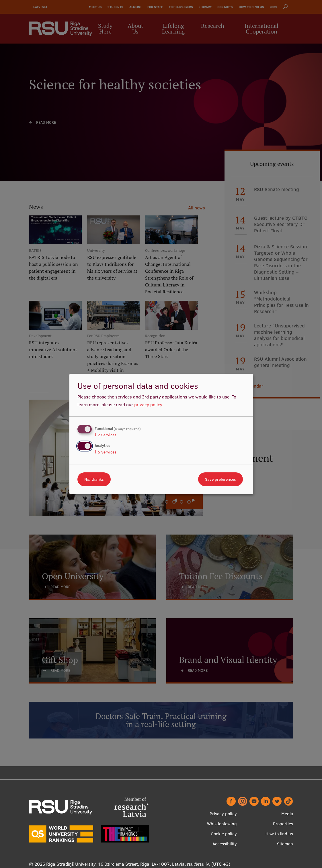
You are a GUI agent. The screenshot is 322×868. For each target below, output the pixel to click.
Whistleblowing (222, 824)
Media (287, 814)
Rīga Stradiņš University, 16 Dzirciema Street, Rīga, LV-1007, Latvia (115, 864)
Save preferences (220, 479)
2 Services (106, 435)
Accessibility (225, 844)
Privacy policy (223, 814)
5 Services (106, 452)
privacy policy (148, 404)
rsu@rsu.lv (198, 864)
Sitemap (285, 844)
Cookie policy (224, 834)
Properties (283, 824)
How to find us (279, 834)
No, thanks (94, 479)
